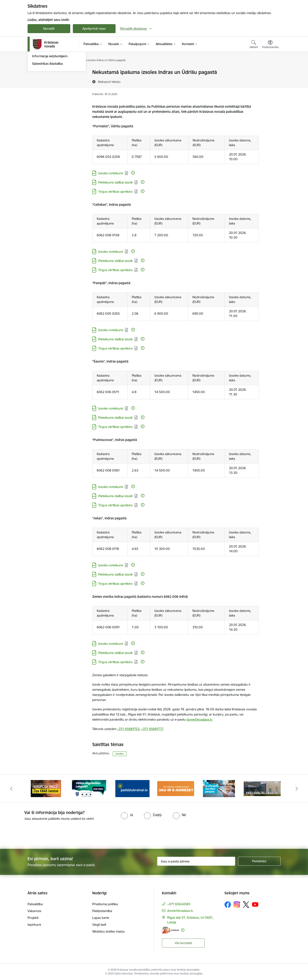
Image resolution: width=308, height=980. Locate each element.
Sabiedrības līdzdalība (47, 109)
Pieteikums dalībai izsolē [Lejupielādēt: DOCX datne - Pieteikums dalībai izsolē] (115, 182)
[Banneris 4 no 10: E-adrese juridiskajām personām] (176, 788)
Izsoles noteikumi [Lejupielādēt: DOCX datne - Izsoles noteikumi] (111, 173)
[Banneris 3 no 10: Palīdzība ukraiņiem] (132, 788)
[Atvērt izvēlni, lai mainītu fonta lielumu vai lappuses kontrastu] (270, 45)
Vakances (34, 911)
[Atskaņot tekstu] (109, 82)
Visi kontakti (183, 943)
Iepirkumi (34, 925)
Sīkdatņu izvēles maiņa (108, 931)
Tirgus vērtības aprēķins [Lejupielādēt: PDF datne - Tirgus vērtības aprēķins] (115, 192)
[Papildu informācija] (133, 173)
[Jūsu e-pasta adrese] (196, 861)
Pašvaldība (35, 904)
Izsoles (120, 754)
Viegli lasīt (99, 925)
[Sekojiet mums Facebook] (228, 905)
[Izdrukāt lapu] (270, 70)
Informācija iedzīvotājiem (50, 102)
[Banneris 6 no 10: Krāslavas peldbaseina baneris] (262, 788)
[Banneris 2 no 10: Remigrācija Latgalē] (89, 788)
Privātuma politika (105, 904)
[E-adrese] (170, 930)
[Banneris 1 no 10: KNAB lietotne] (46, 788)
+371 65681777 (152, 729)
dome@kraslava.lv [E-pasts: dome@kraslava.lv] (180, 911)
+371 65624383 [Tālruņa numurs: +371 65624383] (179, 904)
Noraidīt (49, 29)
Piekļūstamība (102, 911)
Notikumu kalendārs (47, 80)
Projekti (33, 918)
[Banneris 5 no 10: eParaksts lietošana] (219, 788)
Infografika (40, 87)
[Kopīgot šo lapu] (270, 81)
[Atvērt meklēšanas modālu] (254, 45)
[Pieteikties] (259, 861)
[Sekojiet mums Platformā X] (246, 905)
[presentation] (162, 833)
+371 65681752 (128, 729)
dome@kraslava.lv (199, 719)
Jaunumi (38, 73)
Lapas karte (101, 918)
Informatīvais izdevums (49, 95)
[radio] (127, 815)
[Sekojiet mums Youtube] (255, 904)
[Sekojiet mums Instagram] (237, 904)
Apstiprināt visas (94, 29)
